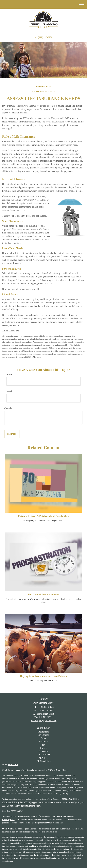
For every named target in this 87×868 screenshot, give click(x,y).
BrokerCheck (61, 770)
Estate (43, 738)
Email (9, 391)
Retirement (43, 732)
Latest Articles (44, 754)
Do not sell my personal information (23, 806)
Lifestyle (44, 751)
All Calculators (43, 761)
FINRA (6, 820)
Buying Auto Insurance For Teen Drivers (43, 676)
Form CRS (13, 765)
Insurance (43, 741)
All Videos (44, 758)
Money (43, 748)
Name (9, 374)
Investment (43, 735)
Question (9, 408)
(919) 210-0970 (44, 37)
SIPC (12, 820)
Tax (43, 745)
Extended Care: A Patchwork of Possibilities (43, 516)
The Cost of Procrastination (43, 594)
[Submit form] (12, 434)
